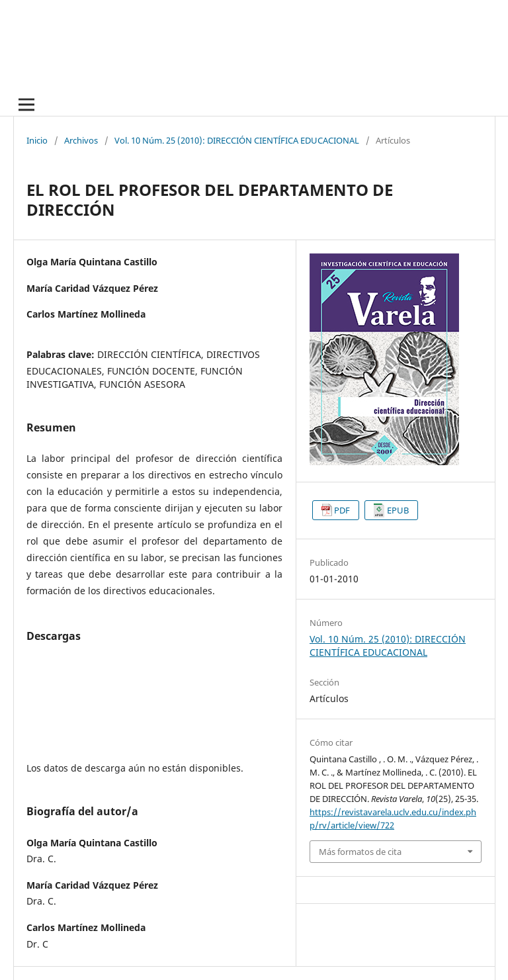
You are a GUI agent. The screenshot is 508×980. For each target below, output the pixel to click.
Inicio (37, 140)
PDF (342, 510)
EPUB (398, 510)
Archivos (81, 140)
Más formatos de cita (360, 852)
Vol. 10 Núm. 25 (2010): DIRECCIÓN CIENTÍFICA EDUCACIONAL (237, 140)
